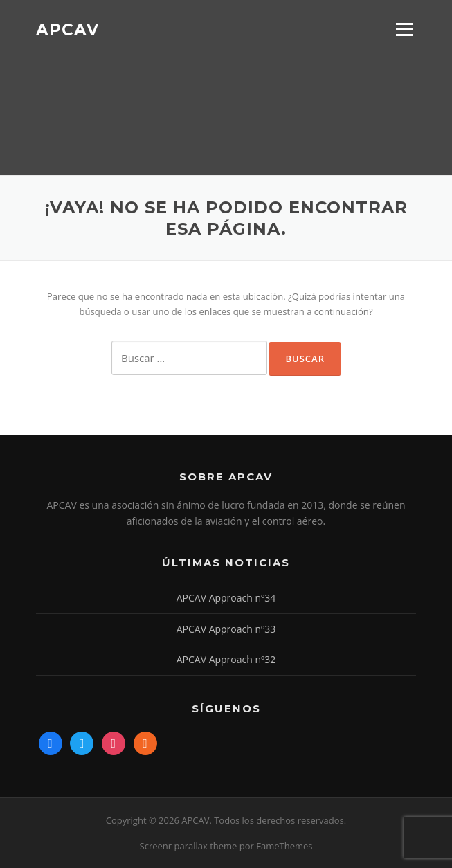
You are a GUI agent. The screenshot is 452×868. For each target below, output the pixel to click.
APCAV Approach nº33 (226, 629)
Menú (404, 29)
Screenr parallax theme (189, 846)
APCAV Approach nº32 (226, 659)
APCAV (67, 29)
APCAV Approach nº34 (226, 598)
